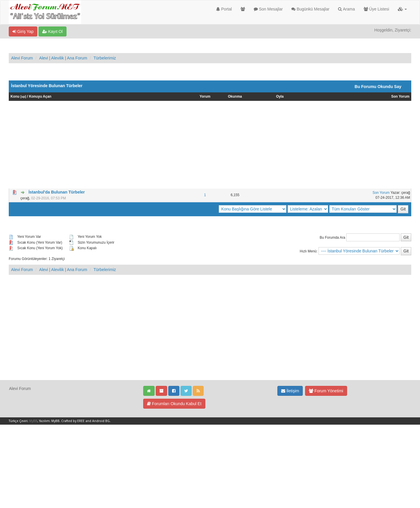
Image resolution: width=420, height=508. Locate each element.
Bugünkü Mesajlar (310, 9)
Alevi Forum (22, 58)
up (23, 97)
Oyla (280, 96)
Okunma (235, 96)
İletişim (290, 391)
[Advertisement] (210, 145)
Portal (224, 9)
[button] (402, 9)
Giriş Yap (23, 31)
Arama (346, 9)
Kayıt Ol (52, 31)
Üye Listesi (376, 9)
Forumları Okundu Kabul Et (174, 404)
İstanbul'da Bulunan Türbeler (57, 192)
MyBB (33, 421)
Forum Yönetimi (326, 391)
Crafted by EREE (73, 421)
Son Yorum (400, 96)
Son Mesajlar (268, 9)
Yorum (205, 96)
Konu (15, 96)
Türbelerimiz (105, 58)
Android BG (101, 421)
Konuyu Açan (40, 96)
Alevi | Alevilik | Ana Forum (63, 58)
